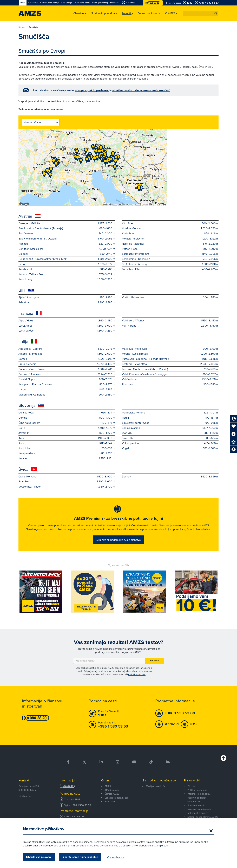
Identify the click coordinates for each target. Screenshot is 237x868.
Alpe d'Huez (67, 320)
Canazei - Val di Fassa (67, 369)
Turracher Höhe (170, 269)
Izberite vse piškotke (39, 857)
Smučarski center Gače (170, 423)
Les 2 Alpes (67, 326)
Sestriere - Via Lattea (170, 364)
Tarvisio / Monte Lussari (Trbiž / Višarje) (170, 369)
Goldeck (67, 254)
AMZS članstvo (112, 796)
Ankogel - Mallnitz (67, 223)
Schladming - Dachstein (170, 259)
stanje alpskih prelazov (92, 90)
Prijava (154, 666)
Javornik (67, 433)
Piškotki (191, 792)
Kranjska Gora (67, 453)
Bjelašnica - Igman (67, 297)
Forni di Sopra (67, 379)
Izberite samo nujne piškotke (80, 857)
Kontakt (24, 786)
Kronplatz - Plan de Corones (67, 384)
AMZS (108, 792)
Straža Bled (170, 438)
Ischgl (67, 264)
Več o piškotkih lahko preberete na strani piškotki (141, 846)
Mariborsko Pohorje (170, 413)
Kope (67, 443)
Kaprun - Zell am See (67, 274)
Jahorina (67, 302)
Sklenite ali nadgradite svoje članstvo (119, 545)
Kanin (67, 438)
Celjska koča (67, 413)
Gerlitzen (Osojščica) (67, 249)
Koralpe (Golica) (170, 228)
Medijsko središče (156, 792)
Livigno (67, 389)
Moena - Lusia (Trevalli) (170, 354)
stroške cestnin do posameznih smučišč (141, 90)
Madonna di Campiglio (67, 395)
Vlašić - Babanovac (170, 297)
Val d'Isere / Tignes (170, 320)
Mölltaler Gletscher (170, 239)
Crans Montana (67, 477)
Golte (67, 428)
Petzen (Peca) (170, 249)
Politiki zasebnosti (137, 680)
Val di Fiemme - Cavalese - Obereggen (170, 374)
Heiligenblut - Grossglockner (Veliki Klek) (67, 259)
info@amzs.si (25, 802)
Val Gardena (170, 379)
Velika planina (170, 443)
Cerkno (67, 418)
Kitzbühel (170, 223)
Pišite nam (110, 807)
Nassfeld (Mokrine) (170, 244)
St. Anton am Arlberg (170, 264)
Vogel (170, 448)
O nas (105, 786)
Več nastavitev (116, 857)
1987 (77, 805)
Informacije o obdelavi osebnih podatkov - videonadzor (199, 804)
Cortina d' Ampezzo (67, 374)
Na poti (23, 27)
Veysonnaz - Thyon (67, 487)
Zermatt (170, 477)
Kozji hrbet (67, 448)
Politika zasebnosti (197, 796)
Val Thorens (170, 326)
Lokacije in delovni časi (117, 804)
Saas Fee (67, 481)
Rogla (170, 418)
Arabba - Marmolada (67, 354)
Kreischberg (170, 233)
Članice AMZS (112, 800)
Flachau (67, 244)
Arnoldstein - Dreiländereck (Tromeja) (67, 228)
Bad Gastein (67, 233)
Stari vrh (170, 433)
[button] (216, 13)
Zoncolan (170, 384)
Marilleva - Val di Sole (170, 349)
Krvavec (67, 458)
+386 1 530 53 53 (81, 811)
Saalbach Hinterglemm (170, 254)
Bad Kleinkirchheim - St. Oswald (67, 239)
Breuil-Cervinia (67, 364)
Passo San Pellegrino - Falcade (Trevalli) (170, 359)
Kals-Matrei (67, 269)
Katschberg (67, 279)
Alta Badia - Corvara (67, 349)
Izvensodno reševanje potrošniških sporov (199, 817)
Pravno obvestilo (196, 811)
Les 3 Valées (67, 331)
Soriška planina (170, 428)
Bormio (67, 359)
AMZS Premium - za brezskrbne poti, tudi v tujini (119, 520)
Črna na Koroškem (67, 423)
